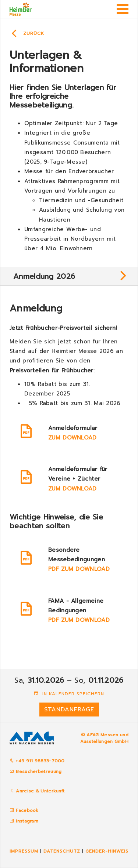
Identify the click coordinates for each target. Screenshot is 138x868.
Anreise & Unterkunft (40, 791)
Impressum (24, 851)
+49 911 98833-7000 (37, 761)
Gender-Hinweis (107, 851)
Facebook (27, 810)
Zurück (34, 33)
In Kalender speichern (69, 694)
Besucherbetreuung (36, 772)
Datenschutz (62, 851)
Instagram (27, 821)
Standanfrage (69, 710)
